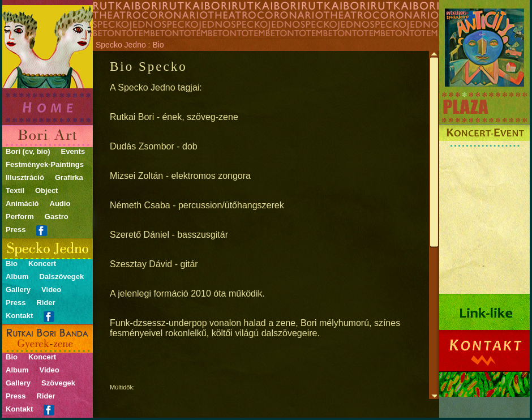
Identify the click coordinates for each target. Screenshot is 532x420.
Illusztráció (25, 177)
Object (46, 190)
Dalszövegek (61, 277)
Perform (20, 217)
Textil (15, 190)
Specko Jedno (121, 45)
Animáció (22, 203)
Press (16, 230)
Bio (12, 263)
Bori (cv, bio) (28, 151)
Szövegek (58, 383)
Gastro (57, 217)
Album (17, 277)
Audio (60, 203)
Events (73, 151)
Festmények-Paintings (45, 164)
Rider (46, 303)
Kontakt (19, 316)
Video (51, 290)
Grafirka (69, 177)
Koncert (42, 263)
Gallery (18, 290)
